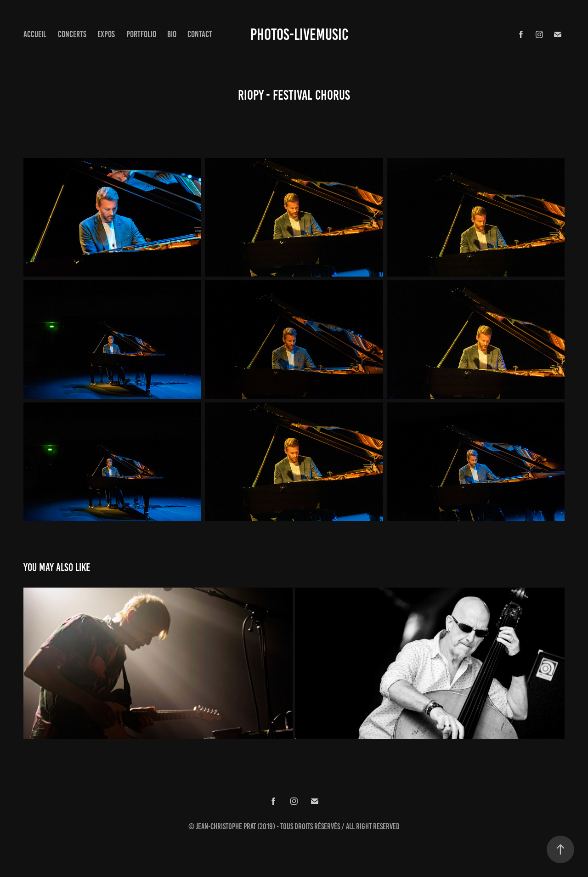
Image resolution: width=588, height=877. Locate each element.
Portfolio (141, 34)
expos (106, 34)
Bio (172, 34)
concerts (72, 34)
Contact (200, 34)
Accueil (35, 34)
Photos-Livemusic (299, 34)
